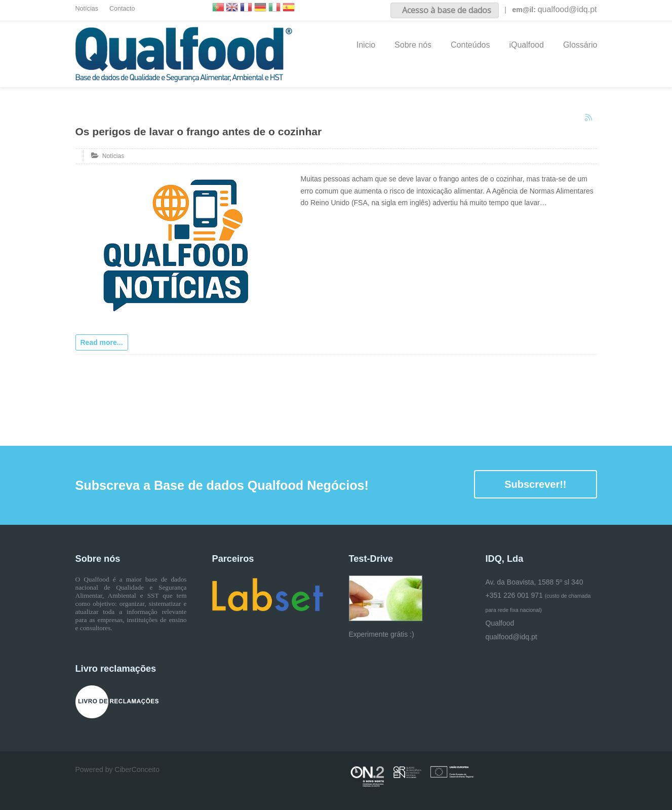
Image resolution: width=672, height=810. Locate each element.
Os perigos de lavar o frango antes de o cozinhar (199, 131)
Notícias (87, 9)
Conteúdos (470, 45)
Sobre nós (413, 45)
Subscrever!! (535, 484)
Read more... (102, 342)
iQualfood (526, 45)
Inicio (366, 45)
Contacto (122, 9)
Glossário (580, 45)
